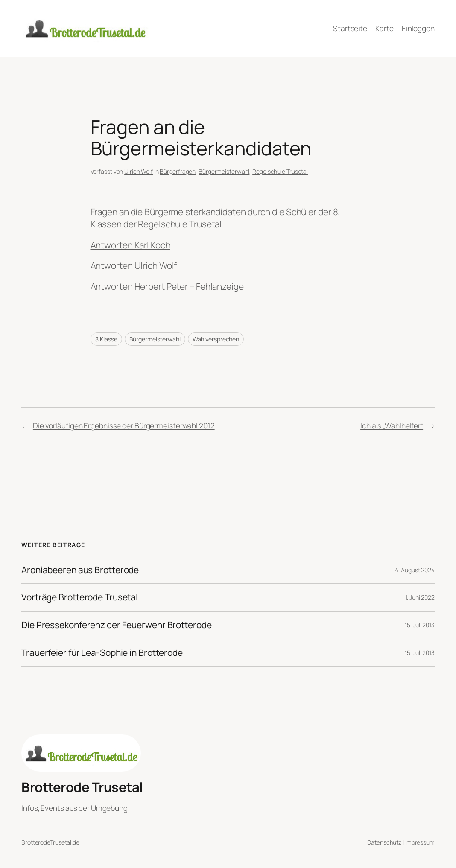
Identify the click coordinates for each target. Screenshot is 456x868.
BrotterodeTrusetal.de (50, 842)
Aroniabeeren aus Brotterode (80, 570)
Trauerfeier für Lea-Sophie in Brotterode (102, 653)
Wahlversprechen (216, 339)
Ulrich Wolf (139, 171)
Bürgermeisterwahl (224, 171)
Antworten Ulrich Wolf (134, 265)
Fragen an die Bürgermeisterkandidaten (168, 212)
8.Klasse (106, 339)
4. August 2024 (415, 570)
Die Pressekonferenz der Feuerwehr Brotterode (117, 625)
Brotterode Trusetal (82, 787)
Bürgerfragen (178, 171)
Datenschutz (384, 842)
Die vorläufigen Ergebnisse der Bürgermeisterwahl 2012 (124, 425)
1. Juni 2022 (420, 597)
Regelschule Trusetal (280, 171)
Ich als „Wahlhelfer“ (392, 425)
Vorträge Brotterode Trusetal (80, 597)
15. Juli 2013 (420, 625)
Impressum (420, 842)
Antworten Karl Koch (130, 245)
